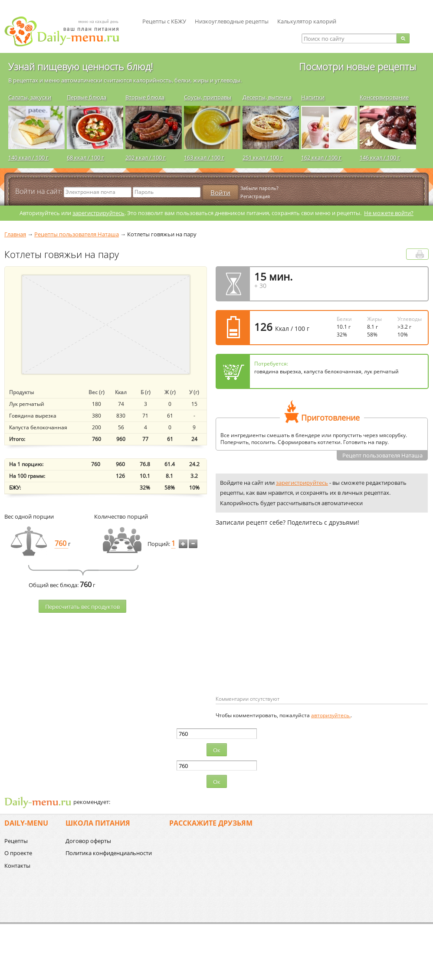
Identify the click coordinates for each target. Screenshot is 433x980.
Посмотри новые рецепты (358, 66)
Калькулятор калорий (307, 21)
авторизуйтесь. (331, 715)
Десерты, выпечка (267, 97)
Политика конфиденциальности (109, 853)
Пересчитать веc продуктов (82, 607)
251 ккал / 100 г (263, 157)
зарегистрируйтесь (98, 213)
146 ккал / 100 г (380, 157)
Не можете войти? (389, 213)
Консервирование (384, 97)
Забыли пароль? (259, 188)
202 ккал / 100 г (146, 157)
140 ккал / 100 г (28, 157)
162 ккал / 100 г (321, 157)
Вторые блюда (145, 97)
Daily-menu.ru (67, 31)
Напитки (313, 97)
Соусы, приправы (208, 97)
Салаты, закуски (30, 97)
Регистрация (255, 196)
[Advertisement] (289, 625)
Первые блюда (87, 97)
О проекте (18, 853)
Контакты (17, 866)
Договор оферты (88, 841)
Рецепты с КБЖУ (164, 21)
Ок (217, 750)
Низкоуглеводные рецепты (232, 21)
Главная (15, 234)
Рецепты (16, 841)
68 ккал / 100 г (85, 157)
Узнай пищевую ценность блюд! (80, 66)
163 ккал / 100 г (204, 157)
